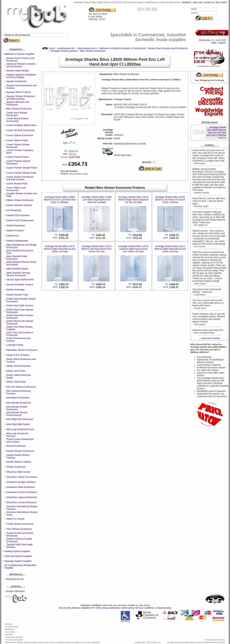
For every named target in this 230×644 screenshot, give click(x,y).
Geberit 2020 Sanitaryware (20, 220)
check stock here (123, 155)
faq (218, 2)
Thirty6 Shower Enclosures (20, 524)
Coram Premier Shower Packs (22, 168)
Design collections (15, 591)
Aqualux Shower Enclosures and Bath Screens (21, 98)
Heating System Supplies (17, 551)
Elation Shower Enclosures (20, 200)
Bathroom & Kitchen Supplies (19, 54)
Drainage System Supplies (18, 561)
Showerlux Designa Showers (21, 482)
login (214, 43)
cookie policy (127, 608)
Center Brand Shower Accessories (17, 120)
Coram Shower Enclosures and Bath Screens (20, 178)
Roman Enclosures (16, 446)
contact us (209, 2)
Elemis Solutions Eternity (19, 205)
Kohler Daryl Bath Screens (20, 305)
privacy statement (111, 608)
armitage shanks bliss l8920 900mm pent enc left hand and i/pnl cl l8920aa (217, 131)
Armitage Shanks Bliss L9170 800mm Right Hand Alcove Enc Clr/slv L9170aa (60, 249)
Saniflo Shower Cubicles (19, 462)
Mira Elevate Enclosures (19, 403)
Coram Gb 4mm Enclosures (21, 130)
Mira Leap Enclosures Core (20, 429)
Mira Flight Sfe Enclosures (20, 419)
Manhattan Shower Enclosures (22, 350)
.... (209, 338)
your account (120, 605)
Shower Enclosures (16, 467)
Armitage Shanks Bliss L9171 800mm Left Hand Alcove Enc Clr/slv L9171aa (97, 249)
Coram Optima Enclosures (20, 135)
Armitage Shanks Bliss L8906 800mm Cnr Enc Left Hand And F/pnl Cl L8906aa (60, 200)
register (222, 43)
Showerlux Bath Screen (18, 472)
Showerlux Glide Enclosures (21, 487)
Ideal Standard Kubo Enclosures (17, 258)
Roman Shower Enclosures (20, 451)
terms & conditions (145, 608)
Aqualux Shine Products (19, 92)
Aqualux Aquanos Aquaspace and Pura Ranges (21, 76)
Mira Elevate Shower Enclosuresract (17, 414)
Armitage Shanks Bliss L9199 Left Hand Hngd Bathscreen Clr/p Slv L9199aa (97, 200)
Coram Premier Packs (18, 157)
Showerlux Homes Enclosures (22, 492)
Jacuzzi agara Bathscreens (20, 279)
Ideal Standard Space (17, 269)
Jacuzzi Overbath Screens (20, 285)
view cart (197, 2)
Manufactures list (15, 579)
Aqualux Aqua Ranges (18, 71)
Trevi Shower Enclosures (19, 529)
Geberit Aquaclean (16, 225)
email (63, 174)
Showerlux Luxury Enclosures (21, 502)
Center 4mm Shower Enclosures (17, 114)
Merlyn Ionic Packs (16, 371)
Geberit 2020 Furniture (18, 215)
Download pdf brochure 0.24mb (130, 144)
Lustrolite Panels (15, 345)
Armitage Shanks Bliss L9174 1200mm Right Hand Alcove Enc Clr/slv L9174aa (133, 249)
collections (86, 605)
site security (65, 608)
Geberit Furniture (15, 231)
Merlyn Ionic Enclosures (19, 366)
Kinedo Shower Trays (17, 295)
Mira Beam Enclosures (18, 398)
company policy (163, 608)
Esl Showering (14, 210)
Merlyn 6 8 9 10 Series (18, 355)
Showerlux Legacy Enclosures (22, 497)
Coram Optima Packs (17, 140)
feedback (186, 2)
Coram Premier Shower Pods (21, 173)
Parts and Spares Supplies (18, 556)
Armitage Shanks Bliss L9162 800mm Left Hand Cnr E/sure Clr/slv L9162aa (170, 200)
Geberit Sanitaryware (17, 241)
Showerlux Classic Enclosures (22, 477)
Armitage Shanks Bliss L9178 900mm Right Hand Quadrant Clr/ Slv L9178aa (133, 200)
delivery (76, 608)
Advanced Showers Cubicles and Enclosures (21, 65)
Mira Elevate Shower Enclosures (17, 408)
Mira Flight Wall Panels (18, 424)
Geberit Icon (13, 236)
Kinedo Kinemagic (16, 290)
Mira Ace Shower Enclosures (21, 387)
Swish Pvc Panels (15, 519)
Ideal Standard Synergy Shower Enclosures (18, 274)
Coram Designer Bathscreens (21, 125)
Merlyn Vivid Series (16, 382)
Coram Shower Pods (17, 184)
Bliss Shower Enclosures (19, 109)
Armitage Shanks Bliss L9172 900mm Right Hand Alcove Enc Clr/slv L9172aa (170, 249)
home (224, 2)
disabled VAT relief (91, 608)
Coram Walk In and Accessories (16, 189)
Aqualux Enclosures (17, 81)
